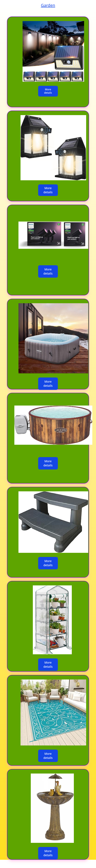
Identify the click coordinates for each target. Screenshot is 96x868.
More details (48, 91)
